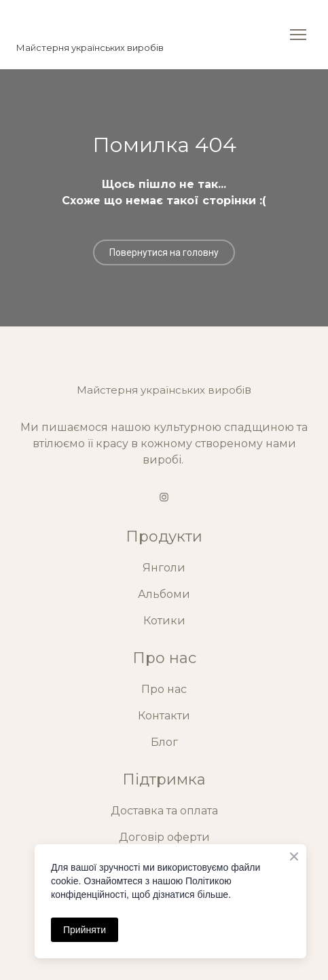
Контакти (164, 716)
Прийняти (85, 930)
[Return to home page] (90, 25)
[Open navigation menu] (298, 35)
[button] (164, 252)
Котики (164, 621)
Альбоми (164, 594)
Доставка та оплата (164, 811)
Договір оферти (164, 837)
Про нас (164, 689)
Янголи (164, 568)
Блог (164, 742)
